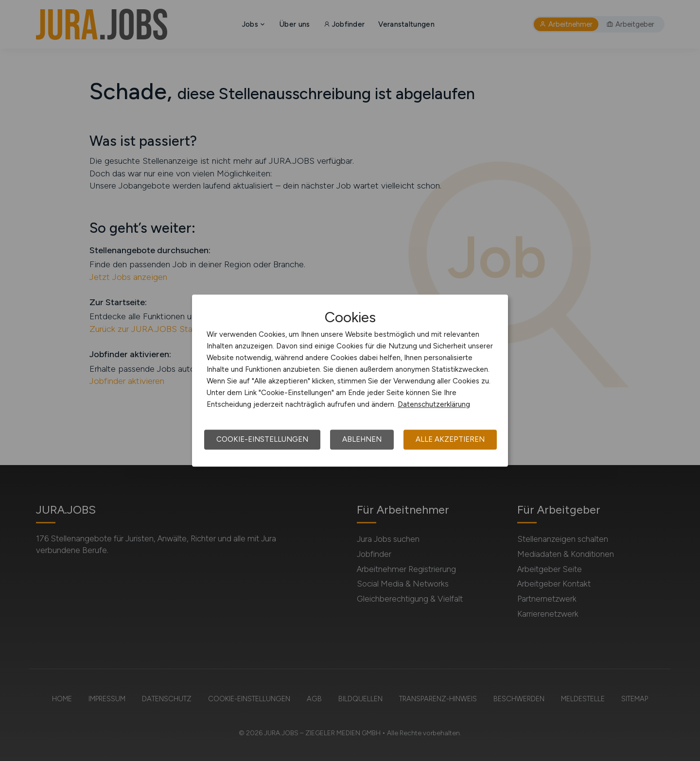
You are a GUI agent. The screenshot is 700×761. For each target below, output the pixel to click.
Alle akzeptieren (450, 439)
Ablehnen (362, 439)
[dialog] (350, 380)
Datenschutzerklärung (434, 404)
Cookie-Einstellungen (262, 439)
